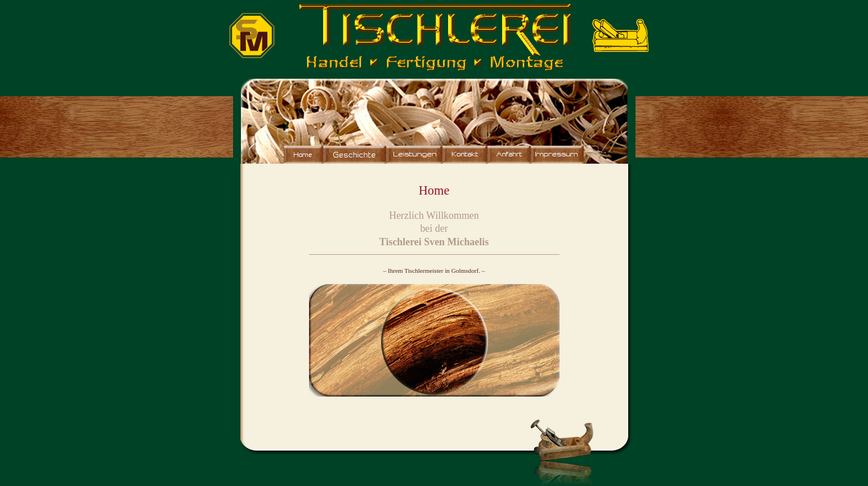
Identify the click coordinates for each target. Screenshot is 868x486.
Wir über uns (355, 155)
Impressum (557, 155)
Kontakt (465, 155)
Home (303, 155)
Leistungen (414, 155)
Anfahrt (509, 155)
